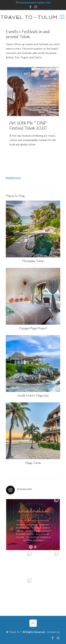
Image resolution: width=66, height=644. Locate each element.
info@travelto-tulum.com (35, 3)
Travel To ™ (16, 632)
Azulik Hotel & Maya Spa (33, 396)
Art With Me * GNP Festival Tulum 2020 (28, 126)
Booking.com (13, 178)
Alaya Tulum (33, 463)
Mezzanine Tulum (33, 261)
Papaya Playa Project (33, 328)
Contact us (53, 632)
